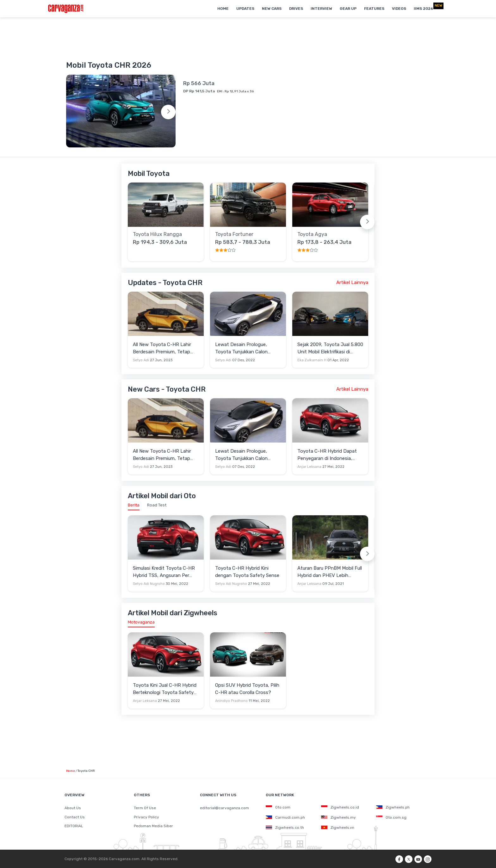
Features (374, 9)
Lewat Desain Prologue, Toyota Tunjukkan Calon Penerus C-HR (241, 348)
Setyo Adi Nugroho (149, 584)
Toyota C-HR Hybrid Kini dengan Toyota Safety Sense (247, 572)
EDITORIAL (74, 826)
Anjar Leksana (309, 467)
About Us (73, 808)
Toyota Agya (312, 234)
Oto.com (278, 807)
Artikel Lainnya (352, 282)
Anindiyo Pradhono (231, 701)
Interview (321, 9)
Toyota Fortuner (234, 234)
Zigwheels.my (338, 817)
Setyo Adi (141, 360)
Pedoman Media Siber (153, 826)
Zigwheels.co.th (285, 828)
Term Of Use (145, 808)
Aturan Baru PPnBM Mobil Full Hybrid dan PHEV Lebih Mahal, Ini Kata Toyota (330, 572)
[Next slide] (168, 112)
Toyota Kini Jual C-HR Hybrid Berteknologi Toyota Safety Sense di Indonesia (165, 689)
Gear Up (348, 9)
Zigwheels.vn (338, 828)
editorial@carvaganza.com (224, 808)
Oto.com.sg (391, 817)
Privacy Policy (146, 817)
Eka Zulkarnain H (312, 360)
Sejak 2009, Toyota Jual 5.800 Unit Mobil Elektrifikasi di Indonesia (330, 348)
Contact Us (75, 817)
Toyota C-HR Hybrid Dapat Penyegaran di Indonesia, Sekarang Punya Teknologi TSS (327, 455)
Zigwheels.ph (393, 807)
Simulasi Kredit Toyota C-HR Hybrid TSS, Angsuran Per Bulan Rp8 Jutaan (164, 572)
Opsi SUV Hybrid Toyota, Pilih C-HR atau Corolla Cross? (247, 689)
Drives (296, 9)
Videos (399, 9)
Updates (245, 9)
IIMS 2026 (423, 9)
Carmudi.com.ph (285, 817)
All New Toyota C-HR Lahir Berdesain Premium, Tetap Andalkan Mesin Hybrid (162, 348)
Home (223, 9)
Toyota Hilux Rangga (157, 234)
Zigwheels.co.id (340, 807)
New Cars (272, 9)
